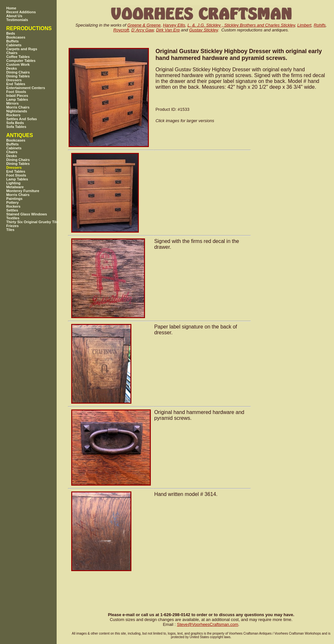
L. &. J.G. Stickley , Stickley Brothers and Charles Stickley (241, 25)
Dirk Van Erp (168, 30)
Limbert (304, 25)
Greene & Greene (144, 25)
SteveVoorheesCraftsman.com (207, 624)
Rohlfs (320, 25)
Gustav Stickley (203, 30)
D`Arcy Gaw (143, 30)
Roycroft (121, 30)
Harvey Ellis (174, 25)
